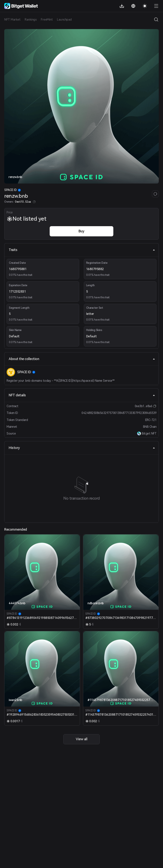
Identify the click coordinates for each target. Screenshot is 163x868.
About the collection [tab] (82, 359)
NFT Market (12, 20)
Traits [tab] (82, 250)
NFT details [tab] (82, 395)
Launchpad (64, 20)
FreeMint (47, 20)
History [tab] (82, 448)
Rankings (31, 20)
